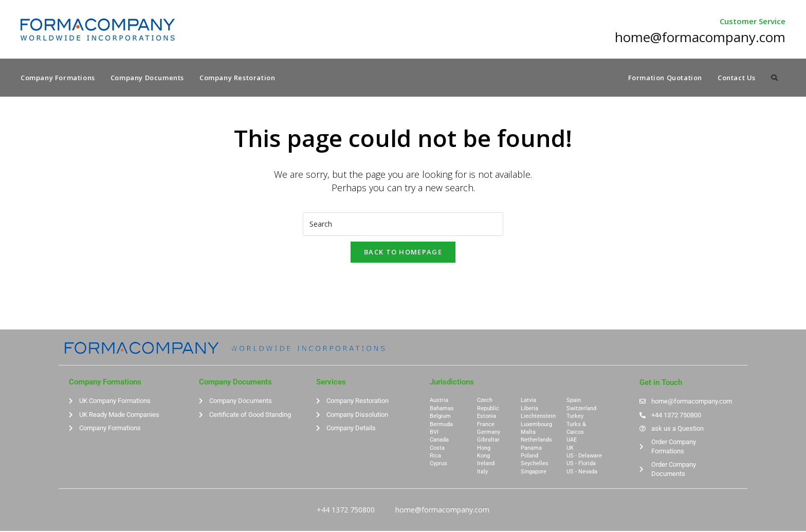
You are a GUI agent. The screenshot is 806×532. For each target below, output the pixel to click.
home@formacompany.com (442, 511)
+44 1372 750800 (346, 511)
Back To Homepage (403, 252)
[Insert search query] (403, 225)
